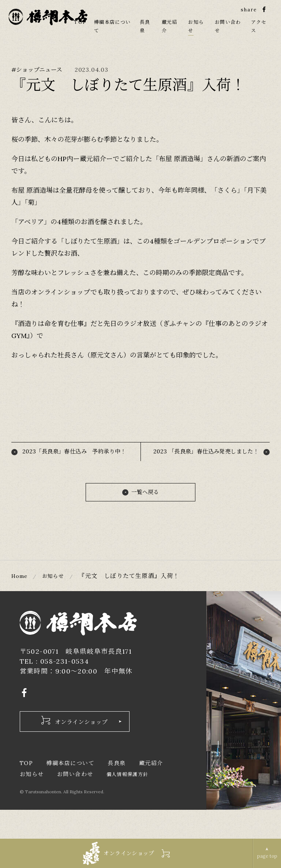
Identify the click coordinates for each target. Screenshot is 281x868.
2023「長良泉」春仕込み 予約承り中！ (76, 469)
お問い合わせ (75, 803)
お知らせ (58, 604)
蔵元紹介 (151, 792)
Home (21, 604)
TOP (80, 24)
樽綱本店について (70, 792)
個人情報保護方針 (127, 804)
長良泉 (117, 792)
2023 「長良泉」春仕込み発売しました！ (204, 469)
